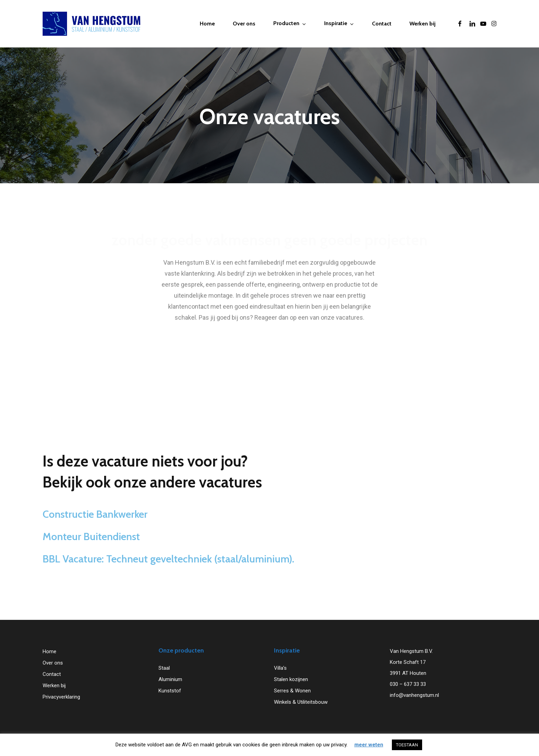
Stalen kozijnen (291, 679)
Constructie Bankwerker (95, 528)
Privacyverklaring (61, 697)
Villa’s (280, 668)
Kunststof (170, 691)
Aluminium (170, 679)
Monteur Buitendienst (91, 551)
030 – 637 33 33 (408, 684)
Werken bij (54, 686)
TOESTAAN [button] (407, 745)
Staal (164, 668)
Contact (52, 674)
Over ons (53, 663)
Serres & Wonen (292, 691)
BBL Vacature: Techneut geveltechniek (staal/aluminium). (168, 573)
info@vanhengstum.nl (414, 695)
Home (49, 651)
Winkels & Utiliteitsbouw (301, 702)
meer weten (369, 745)
